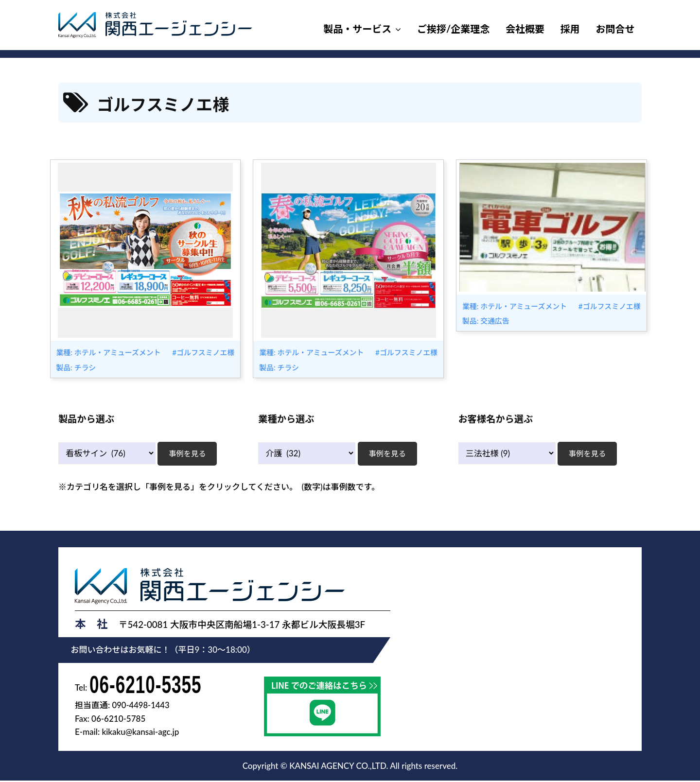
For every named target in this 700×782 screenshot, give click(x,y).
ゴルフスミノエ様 (206, 352)
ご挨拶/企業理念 (453, 29)
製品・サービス (357, 29)
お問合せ (615, 29)
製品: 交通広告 (486, 321)
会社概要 (525, 29)
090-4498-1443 (142, 707)
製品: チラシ (75, 367)
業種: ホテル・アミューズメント (109, 352)
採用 (570, 29)
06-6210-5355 (149, 685)
